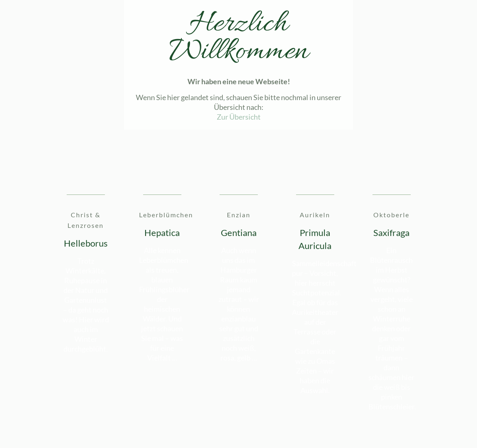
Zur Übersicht (239, 117)
